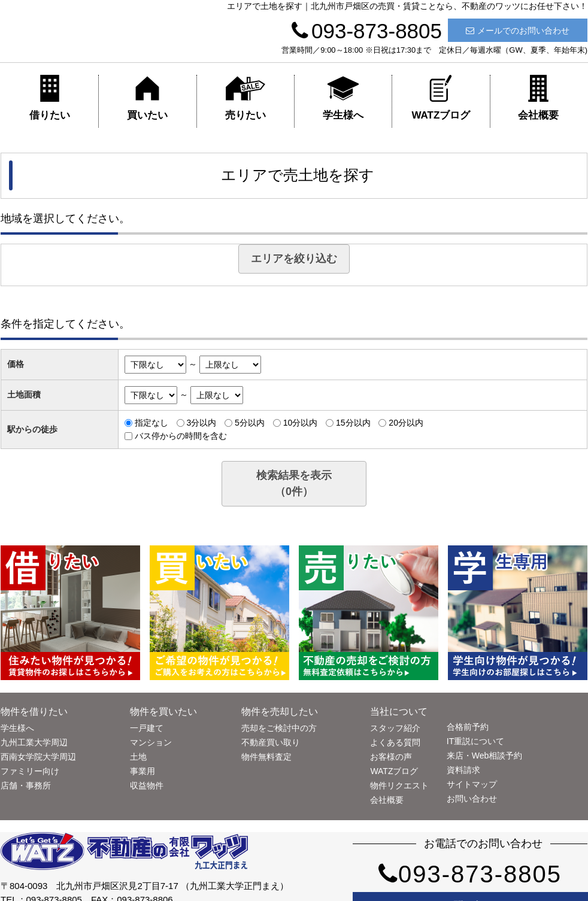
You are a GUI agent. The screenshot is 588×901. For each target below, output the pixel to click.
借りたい (50, 98)
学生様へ (343, 98)
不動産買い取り (271, 742)
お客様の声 (391, 757)
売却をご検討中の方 (279, 728)
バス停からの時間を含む (181, 436)
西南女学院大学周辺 (38, 757)
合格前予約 (468, 727)
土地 (138, 757)
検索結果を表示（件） (294, 483)
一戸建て (147, 728)
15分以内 (353, 423)
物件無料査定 (266, 757)
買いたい (147, 98)
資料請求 (463, 770)
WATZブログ (441, 98)
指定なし (151, 423)
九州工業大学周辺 (34, 742)
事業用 (143, 771)
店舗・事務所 (26, 785)
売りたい (245, 98)
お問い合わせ (472, 799)
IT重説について (475, 741)
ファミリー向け (30, 771)
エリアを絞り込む (294, 259)
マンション (151, 742)
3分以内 (201, 423)
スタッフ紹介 (395, 728)
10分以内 (301, 423)
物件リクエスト (399, 785)
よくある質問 (395, 742)
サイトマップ (472, 784)
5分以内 (250, 423)
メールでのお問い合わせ (518, 31)
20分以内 (406, 423)
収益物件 (147, 785)
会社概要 (538, 98)
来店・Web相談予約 (485, 756)
